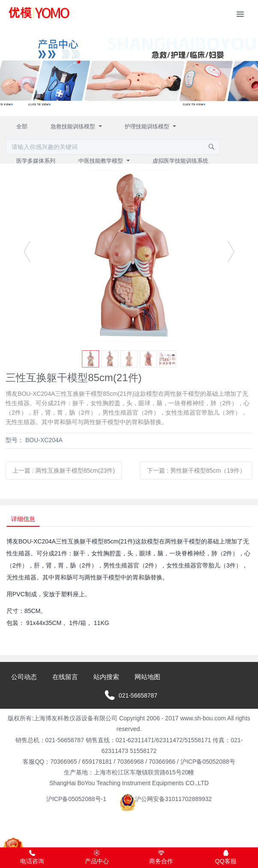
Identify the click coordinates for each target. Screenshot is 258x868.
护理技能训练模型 (148, 126)
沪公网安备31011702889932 (166, 799)
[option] (129, 256)
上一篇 (64, 470)
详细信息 (23, 519)
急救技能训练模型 (74, 126)
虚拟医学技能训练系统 (180, 161)
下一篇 (196, 470)
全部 (22, 126)
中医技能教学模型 (102, 161)
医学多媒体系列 (36, 161)
